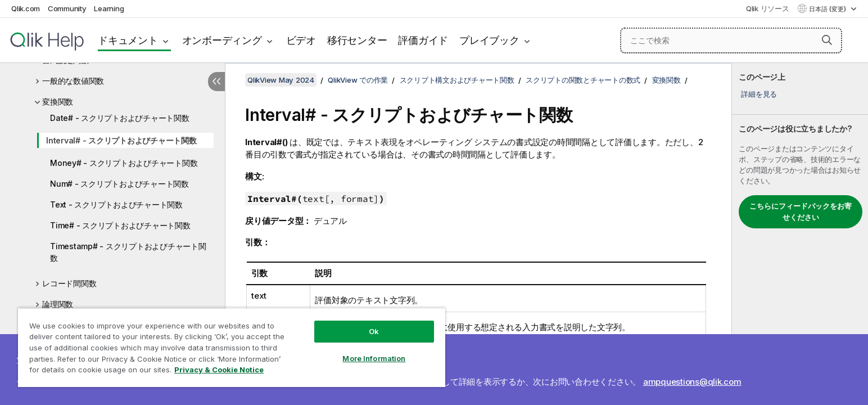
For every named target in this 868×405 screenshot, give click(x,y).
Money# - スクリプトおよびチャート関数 (124, 163)
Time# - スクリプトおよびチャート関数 (120, 225)
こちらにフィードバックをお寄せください (801, 211)
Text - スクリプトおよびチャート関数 (116, 204)
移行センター (357, 40)
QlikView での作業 (358, 80)
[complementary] (800, 234)
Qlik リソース (768, 8)
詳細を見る (759, 94)
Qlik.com (26, 8)
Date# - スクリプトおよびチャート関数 (120, 118)
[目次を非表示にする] (216, 82)
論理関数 (58, 304)
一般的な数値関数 (73, 81)
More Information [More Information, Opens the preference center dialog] (374, 358)
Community (67, 8)
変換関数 (58, 102)
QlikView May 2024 (281, 80)
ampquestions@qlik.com (692, 382)
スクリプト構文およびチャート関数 (457, 80)
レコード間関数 (69, 283)
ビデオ (301, 40)
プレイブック (489, 40)
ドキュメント (128, 40)
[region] (232, 347)
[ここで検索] (731, 40)
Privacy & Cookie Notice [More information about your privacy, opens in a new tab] (219, 370)
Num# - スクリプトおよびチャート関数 (119, 184)
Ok (374, 331)
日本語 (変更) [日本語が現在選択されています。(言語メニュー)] (828, 9)
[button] (827, 40)
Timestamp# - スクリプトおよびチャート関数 (128, 252)
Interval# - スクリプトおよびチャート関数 (121, 140)
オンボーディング (222, 40)
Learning (109, 8)
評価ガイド (423, 40)
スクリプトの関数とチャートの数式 (583, 80)
